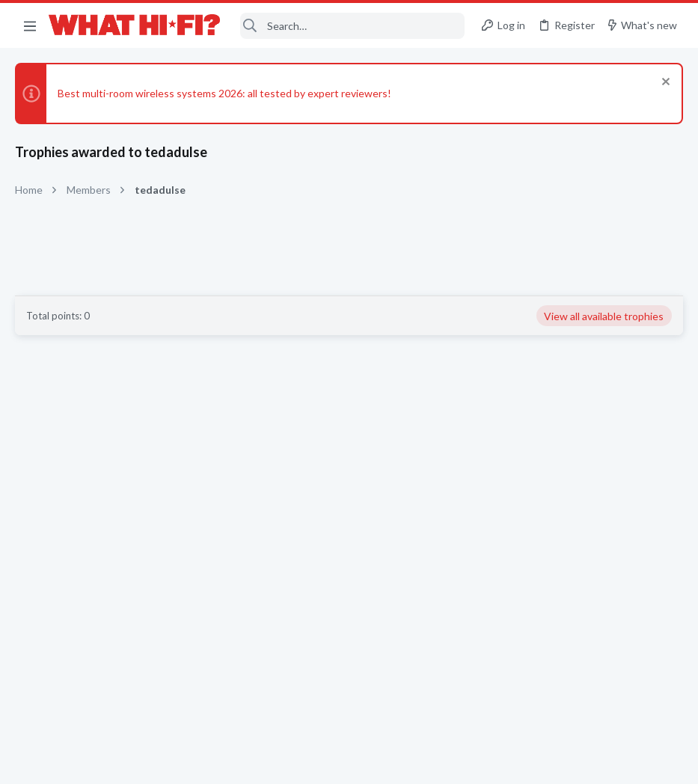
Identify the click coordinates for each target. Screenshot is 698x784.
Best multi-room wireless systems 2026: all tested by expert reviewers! (224, 93)
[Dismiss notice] (664, 83)
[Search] (352, 26)
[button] (30, 25)
